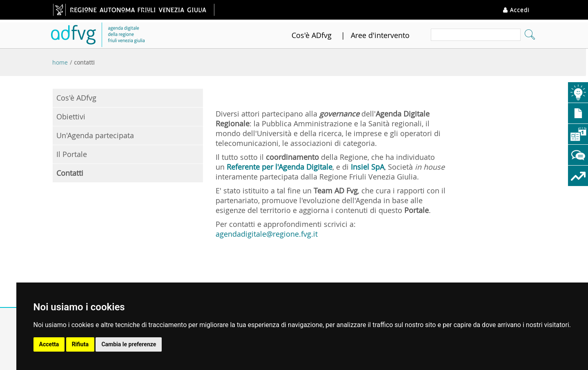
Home (60, 62)
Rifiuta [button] (80, 344)
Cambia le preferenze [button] (129, 344)
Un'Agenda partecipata (95, 135)
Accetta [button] (49, 344)
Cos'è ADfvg (312, 35)
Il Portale (72, 154)
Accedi (516, 10)
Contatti (84, 62)
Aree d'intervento (380, 35)
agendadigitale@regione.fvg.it (267, 234)
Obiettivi (71, 117)
